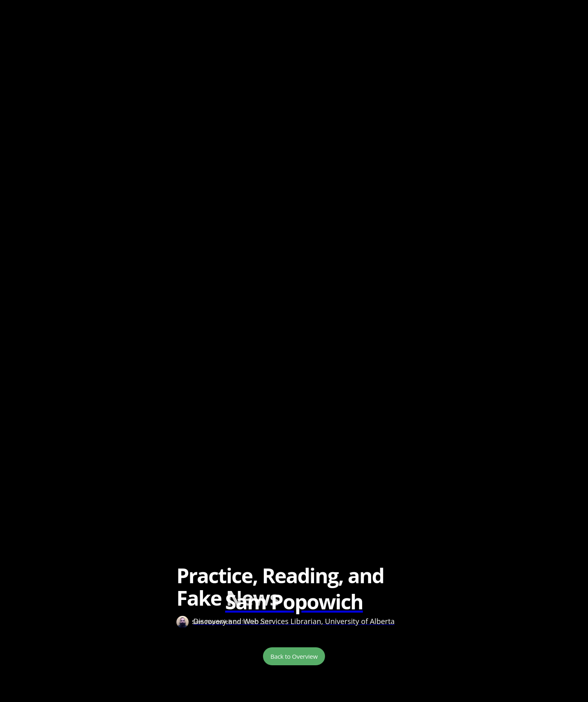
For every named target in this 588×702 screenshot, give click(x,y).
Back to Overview (294, 656)
